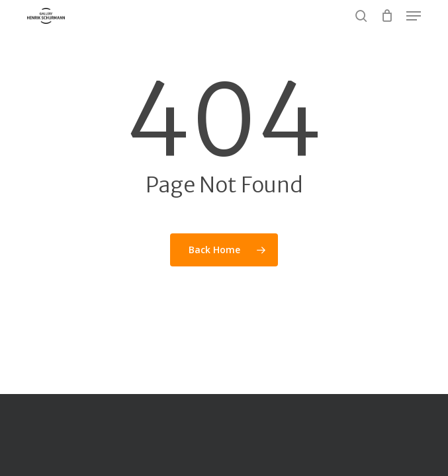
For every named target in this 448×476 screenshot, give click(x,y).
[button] (414, 16)
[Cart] (387, 16)
